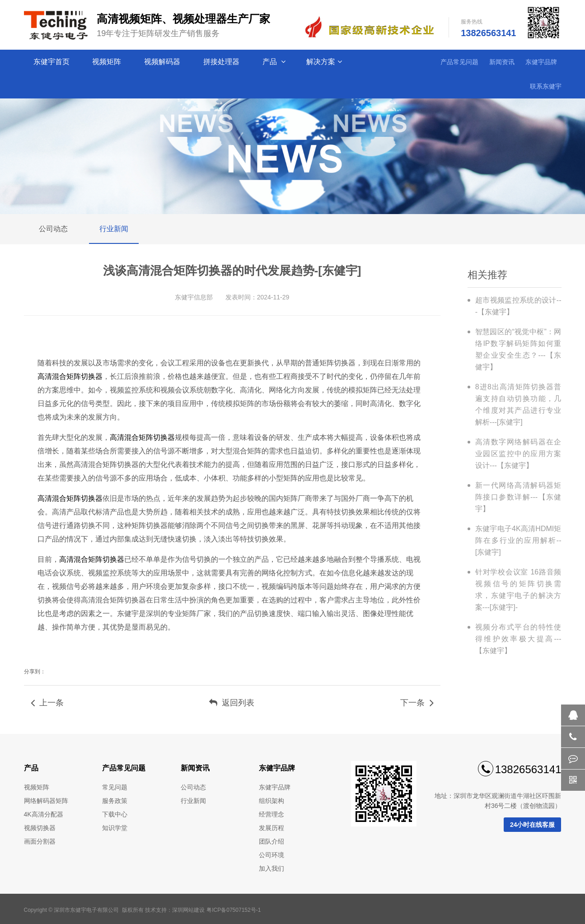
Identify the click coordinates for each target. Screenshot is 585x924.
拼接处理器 (222, 62)
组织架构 (271, 801)
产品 (274, 62)
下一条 (417, 703)
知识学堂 (115, 828)
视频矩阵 (108, 62)
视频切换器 (40, 828)
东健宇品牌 (541, 62)
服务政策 (115, 801)
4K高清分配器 (44, 814)
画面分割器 (40, 841)
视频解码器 (163, 62)
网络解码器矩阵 (46, 801)
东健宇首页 (52, 62)
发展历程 (271, 828)
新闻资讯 (502, 62)
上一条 (47, 703)
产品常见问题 (459, 62)
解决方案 (324, 62)
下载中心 (115, 814)
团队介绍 (271, 841)
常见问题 (115, 787)
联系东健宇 (546, 86)
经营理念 (271, 814)
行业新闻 (114, 229)
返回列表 (232, 703)
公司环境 (271, 855)
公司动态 (53, 229)
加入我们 (271, 868)
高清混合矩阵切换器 (70, 376)
